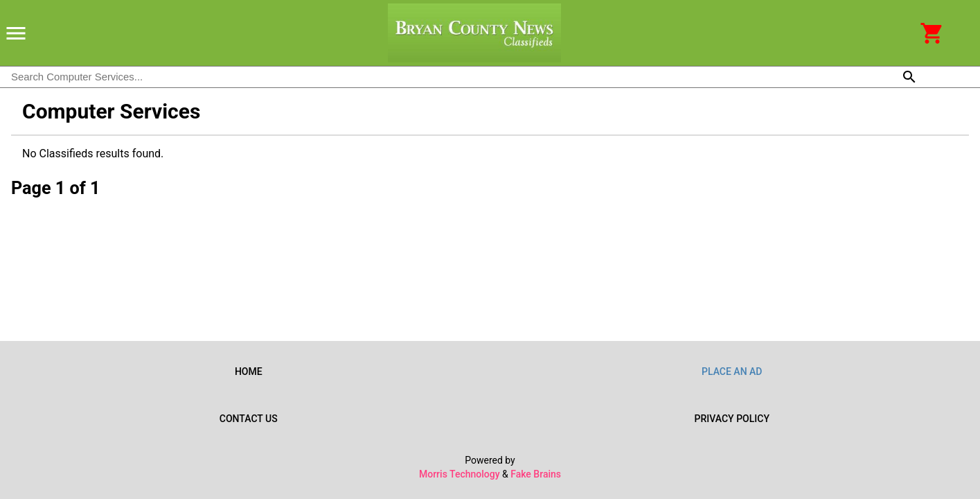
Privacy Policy (732, 419)
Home (249, 371)
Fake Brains (536, 474)
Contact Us (249, 419)
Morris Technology (460, 474)
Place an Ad (732, 371)
